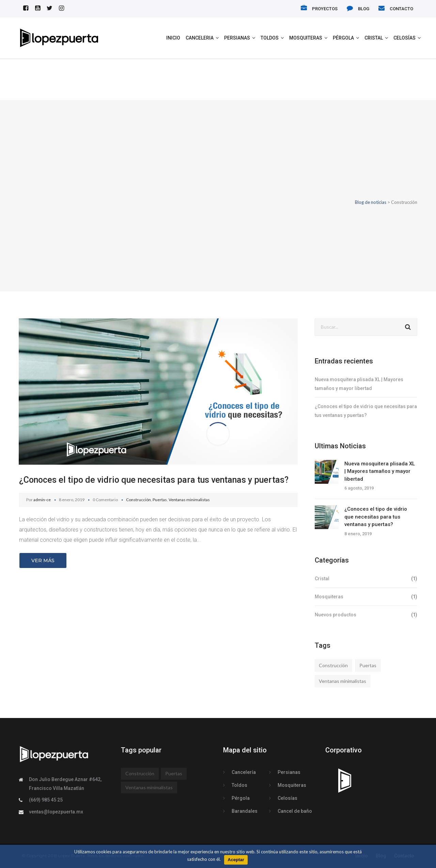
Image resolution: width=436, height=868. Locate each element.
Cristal (374, 38)
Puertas (160, 500)
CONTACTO (401, 9)
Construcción (138, 500)
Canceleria (200, 38)
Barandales (245, 811)
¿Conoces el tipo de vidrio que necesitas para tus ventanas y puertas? (154, 480)
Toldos (270, 38)
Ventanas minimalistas (189, 500)
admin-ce (42, 500)
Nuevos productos (336, 615)
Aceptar (236, 860)
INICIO (173, 38)
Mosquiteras (306, 38)
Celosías (404, 38)
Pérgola (343, 38)
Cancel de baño (295, 811)
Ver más (43, 560)
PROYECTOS (325, 9)
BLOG (364, 9)
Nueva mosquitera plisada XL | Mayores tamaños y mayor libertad (380, 471)
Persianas (237, 38)
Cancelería (244, 772)
